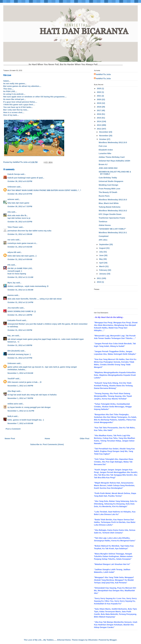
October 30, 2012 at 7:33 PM (20, 206)
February (103, 270)
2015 (99, 118)
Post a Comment (13, 429)
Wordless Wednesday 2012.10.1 (113, 233)
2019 (99, 103)
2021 (99, 96)
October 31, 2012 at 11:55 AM (20, 290)
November (104, 136)
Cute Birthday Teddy (108, 178)
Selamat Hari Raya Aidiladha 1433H (114, 161)
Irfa (9, 265)
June (102, 255)
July (101, 252)
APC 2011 (103, 240)
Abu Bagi (12, 391)
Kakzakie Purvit (14, 320)
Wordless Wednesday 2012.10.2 (113, 211)
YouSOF (11, 379)
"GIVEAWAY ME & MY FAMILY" (112, 229)
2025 (99, 88)
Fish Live (103, 146)
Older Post (85, 438)
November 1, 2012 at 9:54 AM (20, 373)
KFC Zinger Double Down (110, 214)
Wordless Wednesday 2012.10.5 (113, 142)
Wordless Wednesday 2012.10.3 (113, 200)
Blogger (113, 640)
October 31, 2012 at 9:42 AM (20, 247)
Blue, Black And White (109, 203)
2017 (99, 110)
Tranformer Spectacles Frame (112, 218)
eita (9, 212)
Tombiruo (103, 222)
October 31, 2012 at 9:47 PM (20, 358)
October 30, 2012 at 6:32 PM (20, 181)
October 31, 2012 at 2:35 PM (20, 330)
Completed (104, 236)
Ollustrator (93, 640)
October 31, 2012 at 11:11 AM (20, 277)
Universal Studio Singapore (111, 181)
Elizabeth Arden (106, 150)
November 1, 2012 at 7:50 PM (20, 398)
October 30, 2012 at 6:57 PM (20, 194)
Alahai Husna (105, 225)
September (104, 244)
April (102, 263)
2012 (99, 129)
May (101, 259)
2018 (99, 107)
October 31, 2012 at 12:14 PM (20, 302)
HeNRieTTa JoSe (103, 74)
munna (11, 295)
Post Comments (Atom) (53, 444)
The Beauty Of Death (108, 192)
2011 (99, 278)
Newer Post (10, 438)
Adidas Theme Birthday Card (112, 157)
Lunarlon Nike (105, 153)
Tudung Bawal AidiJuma (110, 207)
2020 (99, 99)
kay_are (11, 336)
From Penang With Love (109, 189)
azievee (11, 199)
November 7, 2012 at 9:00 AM (20, 423)
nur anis (11, 240)
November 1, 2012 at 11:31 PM (21, 411)
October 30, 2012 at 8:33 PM (20, 222)
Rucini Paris (104, 196)
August (103, 248)
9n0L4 (10, 416)
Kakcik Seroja (14, 174)
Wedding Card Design (108, 185)
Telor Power (13, 227)
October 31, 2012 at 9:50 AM (20, 259)
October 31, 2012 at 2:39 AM (20, 234)
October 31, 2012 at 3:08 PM (20, 345)
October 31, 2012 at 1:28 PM (20, 315)
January (103, 274)
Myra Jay (12, 283)
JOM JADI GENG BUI (108, 168)
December (104, 132)
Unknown (12, 187)
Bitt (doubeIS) (14, 351)
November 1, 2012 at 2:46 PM (20, 386)
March (102, 266)
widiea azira (13, 404)
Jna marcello (13, 308)
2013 (99, 125)
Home (47, 438)
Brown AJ (103, 164)
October (103, 139)
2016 (99, 114)
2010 (99, 282)
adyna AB (12, 252)
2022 (99, 92)
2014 (99, 121)
